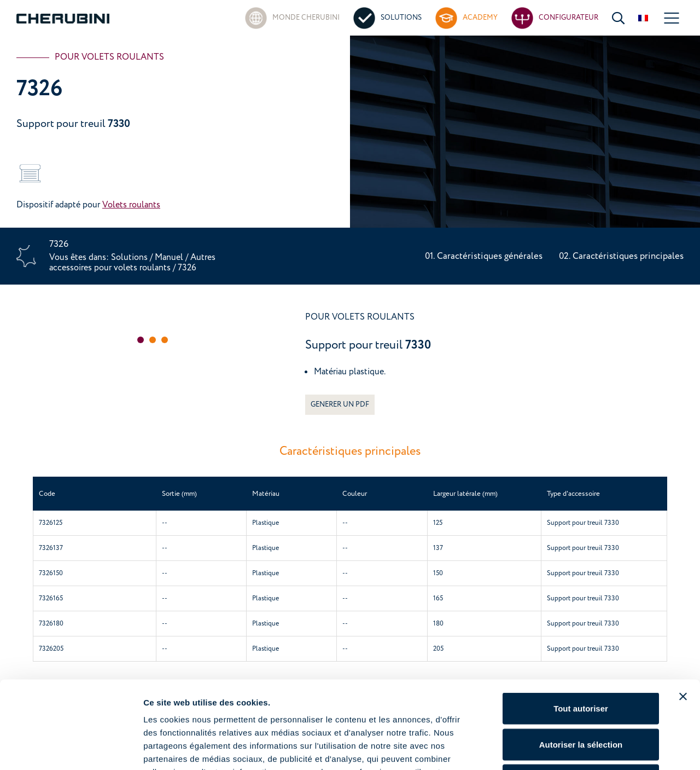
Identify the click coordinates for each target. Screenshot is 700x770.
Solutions (130, 257)
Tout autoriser (581, 626)
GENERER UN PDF (340, 404)
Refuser (581, 698)
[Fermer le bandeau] (683, 615)
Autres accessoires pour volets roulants (132, 262)
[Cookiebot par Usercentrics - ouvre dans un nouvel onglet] (71, 749)
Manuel (169, 257)
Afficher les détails (602, 748)
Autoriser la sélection (581, 662)
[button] (141, 340)
